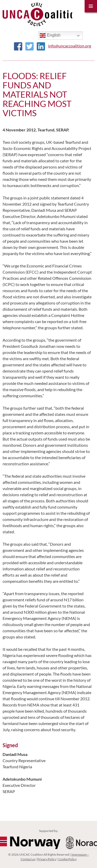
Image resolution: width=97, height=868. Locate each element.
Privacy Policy (47, 859)
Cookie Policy (67, 859)
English (50, 36)
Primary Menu (91, 6)
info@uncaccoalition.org (70, 46)
